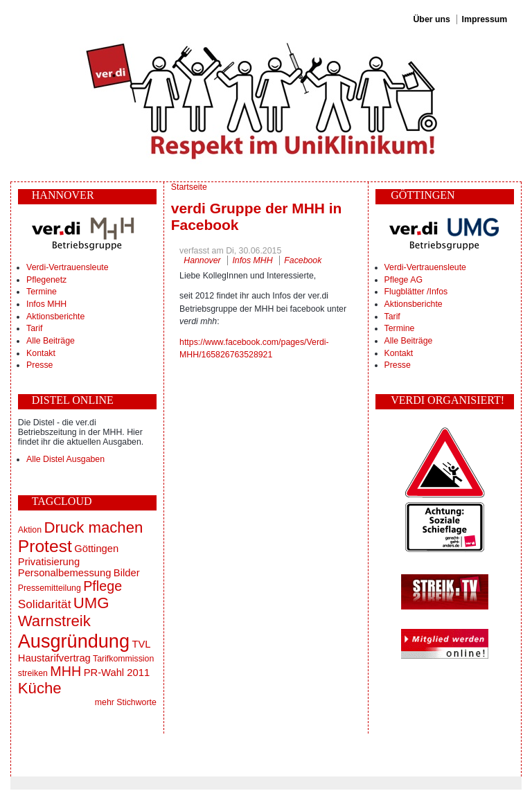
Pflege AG (404, 280)
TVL (141, 644)
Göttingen (96, 549)
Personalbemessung (65, 573)
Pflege (103, 586)
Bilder (127, 573)
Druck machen (93, 527)
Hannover (202, 260)
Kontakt (41, 353)
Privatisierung (49, 562)
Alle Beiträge (51, 341)
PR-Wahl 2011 (117, 673)
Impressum (485, 19)
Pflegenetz (46, 280)
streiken (33, 673)
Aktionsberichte (55, 317)
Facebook (303, 260)
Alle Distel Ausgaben (65, 459)
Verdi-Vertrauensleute (67, 267)
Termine (42, 292)
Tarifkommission (123, 659)
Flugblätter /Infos (416, 292)
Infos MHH (46, 304)
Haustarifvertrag (54, 658)
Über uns (431, 19)
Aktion (30, 530)
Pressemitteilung (50, 588)
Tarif (34, 328)
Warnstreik (54, 621)
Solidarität (45, 604)
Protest (45, 546)
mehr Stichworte (126, 702)
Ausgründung (74, 641)
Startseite (189, 187)
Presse (39, 365)
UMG (91, 603)
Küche (40, 688)
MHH (65, 671)
